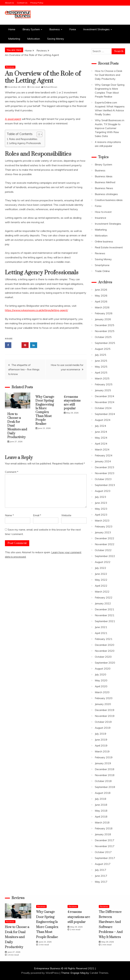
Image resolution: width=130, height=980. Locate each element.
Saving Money (56, 39)
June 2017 (101, 876)
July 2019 (100, 734)
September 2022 (105, 556)
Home (12, 29)
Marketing (14, 39)
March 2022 (102, 592)
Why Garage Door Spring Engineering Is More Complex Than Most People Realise (45, 410)
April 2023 (101, 515)
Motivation (34, 39)
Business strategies (106, 194)
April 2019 (101, 745)
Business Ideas (104, 176)
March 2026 (102, 307)
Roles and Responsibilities (23, 139)
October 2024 (103, 408)
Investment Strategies (96, 29)
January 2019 (103, 763)
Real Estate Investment (109, 247)
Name (9, 515)
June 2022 (101, 574)
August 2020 (103, 669)
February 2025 (104, 384)
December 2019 (105, 710)
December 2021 (105, 609)
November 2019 (105, 716)
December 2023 (105, 467)
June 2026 (101, 290)
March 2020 (102, 692)
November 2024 (105, 402)
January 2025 (103, 390)
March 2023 (102, 521)
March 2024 (102, 449)
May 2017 (101, 882)
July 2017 (100, 870)
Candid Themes (99, 973)
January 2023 (103, 532)
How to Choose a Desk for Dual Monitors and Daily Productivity (109, 75)
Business (55, 29)
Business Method (105, 182)
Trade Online (102, 271)
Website (66, 515)
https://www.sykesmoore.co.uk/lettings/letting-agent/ (36, 310)
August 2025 (103, 349)
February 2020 (104, 698)
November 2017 (105, 846)
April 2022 (101, 586)
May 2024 (101, 438)
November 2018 (105, 775)
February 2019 (104, 757)
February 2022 (104, 597)
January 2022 (103, 603)
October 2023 (103, 479)
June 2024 (101, 432)
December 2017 (105, 840)
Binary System (31, 29)
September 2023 (105, 485)
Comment (12, 472)
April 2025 (101, 372)
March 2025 (102, 378)
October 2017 (103, 852)
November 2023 (105, 473)
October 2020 (103, 657)
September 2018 (105, 787)
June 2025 (101, 361)
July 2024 (100, 426)
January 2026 (103, 319)
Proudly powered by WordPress (40, 973)
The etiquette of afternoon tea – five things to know (24, 369)
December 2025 (105, 325)
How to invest (103, 212)
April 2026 (101, 301)
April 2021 (101, 633)
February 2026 (104, 313)
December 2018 (105, 769)
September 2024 (105, 414)
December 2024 (105, 396)
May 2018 (101, 811)
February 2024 (104, 455)
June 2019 (101, 740)
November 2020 (105, 651)
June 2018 (101, 805)
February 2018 (104, 828)
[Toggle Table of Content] (38, 134)
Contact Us (22, 3)
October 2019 (103, 722)
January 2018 (103, 834)
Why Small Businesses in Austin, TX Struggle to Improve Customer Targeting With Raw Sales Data (110, 128)
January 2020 (103, 704)
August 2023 (103, 491)
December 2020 (105, 645)
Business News (104, 188)
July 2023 (100, 497)
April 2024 (101, 444)
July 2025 (100, 355)
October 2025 (103, 337)
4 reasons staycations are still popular (72, 403)
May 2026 (101, 296)
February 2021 (104, 639)
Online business (104, 241)
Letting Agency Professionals (25, 143)
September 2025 (105, 343)
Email (37, 515)
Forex (73, 29)
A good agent (13, 119)
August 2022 (103, 562)
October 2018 (103, 781)
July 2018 (100, 799)
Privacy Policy (37, 3)
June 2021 (101, 627)
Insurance (100, 218)
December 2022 (105, 538)
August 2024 (103, 420)
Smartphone (102, 265)
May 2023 (101, 509)
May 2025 (101, 367)
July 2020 (100, 674)
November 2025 (105, 331)
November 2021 (105, 615)
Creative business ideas (109, 200)
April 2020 (101, 686)
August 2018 (103, 793)
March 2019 (102, 751)
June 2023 (101, 503)
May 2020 (101, 680)
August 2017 (103, 864)
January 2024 (103, 461)
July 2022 (100, 568)
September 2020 (105, 663)
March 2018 (102, 822)
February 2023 (104, 526)
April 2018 (101, 817)
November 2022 (105, 544)
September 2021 (105, 621)
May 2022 (101, 580)
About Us (9, 3)
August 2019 (103, 728)
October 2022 (103, 550)
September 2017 (105, 858)
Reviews (10, 67)
